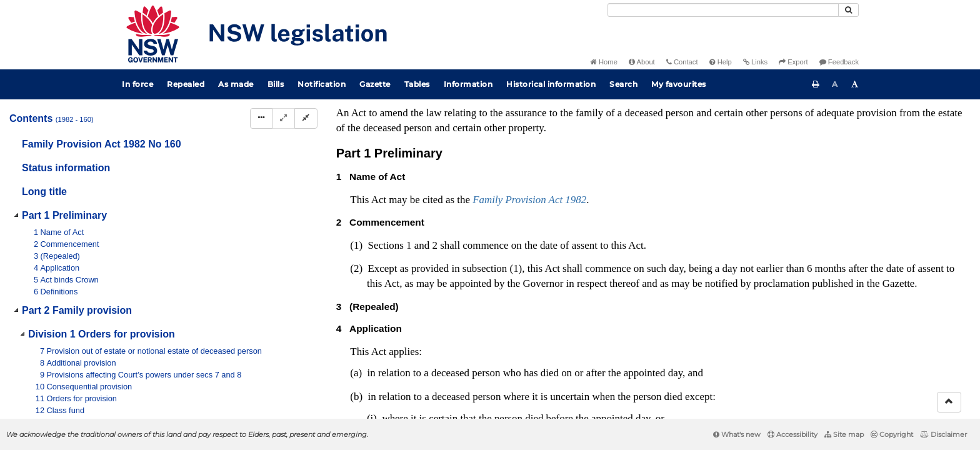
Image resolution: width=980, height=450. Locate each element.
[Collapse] (306, 118)
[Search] (723, 10)
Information (468, 84)
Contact (682, 62)
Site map (844, 434)
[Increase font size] (855, 84)
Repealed (186, 84)
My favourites (679, 84)
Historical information (551, 84)
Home (604, 62)
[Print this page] (816, 84)
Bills (276, 84)
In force (137, 84)
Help (721, 62)
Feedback (839, 62)
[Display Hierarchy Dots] (261, 118)
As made (236, 84)
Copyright (892, 434)
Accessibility (792, 434)
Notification (322, 84)
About (642, 62)
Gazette (375, 84)
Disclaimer (943, 434)
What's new (737, 434)
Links (755, 62)
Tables (417, 84)
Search (623, 84)
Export (793, 62)
